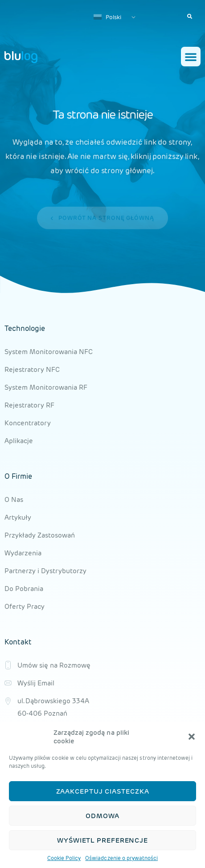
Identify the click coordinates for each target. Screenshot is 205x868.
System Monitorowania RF (46, 387)
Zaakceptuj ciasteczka (103, 792)
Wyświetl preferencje (102, 841)
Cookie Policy (64, 859)
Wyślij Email (36, 683)
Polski (107, 17)
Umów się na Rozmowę (54, 665)
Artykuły (18, 517)
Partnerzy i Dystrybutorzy (45, 571)
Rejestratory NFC (32, 369)
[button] (192, 738)
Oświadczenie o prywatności (121, 859)
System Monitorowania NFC (49, 352)
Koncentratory (28, 423)
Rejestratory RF (29, 405)
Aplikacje (19, 441)
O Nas (14, 499)
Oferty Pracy (25, 606)
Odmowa (102, 817)
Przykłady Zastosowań (40, 535)
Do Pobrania (24, 589)
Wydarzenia (23, 553)
